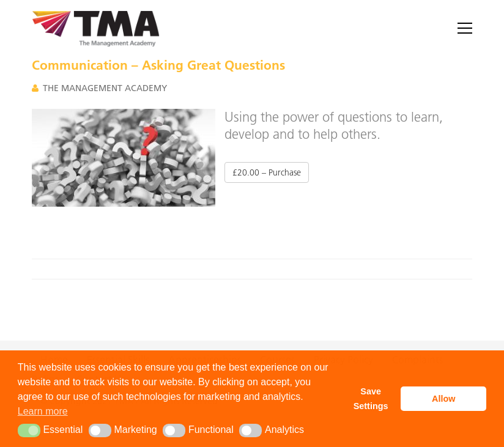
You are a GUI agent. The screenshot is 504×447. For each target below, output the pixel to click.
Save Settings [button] (371, 399)
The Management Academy (105, 88)
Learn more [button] (43, 411)
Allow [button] (443, 399)
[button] (29, 430)
